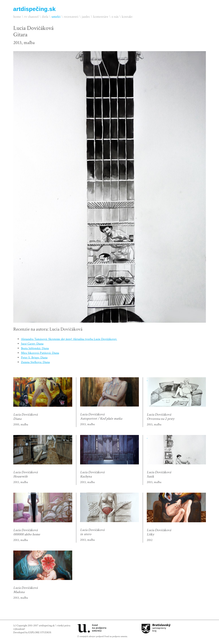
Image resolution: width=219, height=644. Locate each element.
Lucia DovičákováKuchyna (92, 474)
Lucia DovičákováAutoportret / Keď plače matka (101, 417)
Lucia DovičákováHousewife (25, 474)
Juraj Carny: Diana (32, 344)
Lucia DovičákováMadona (25, 590)
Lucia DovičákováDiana (25, 417)
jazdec (86, 17)
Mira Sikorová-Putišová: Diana (40, 353)
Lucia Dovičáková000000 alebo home (27, 532)
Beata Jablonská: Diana (35, 348)
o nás (115, 17)
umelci (56, 17)
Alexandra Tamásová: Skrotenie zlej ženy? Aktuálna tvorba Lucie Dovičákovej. (69, 339)
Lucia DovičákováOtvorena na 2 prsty (161, 417)
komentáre (101, 17)
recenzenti (71, 17)
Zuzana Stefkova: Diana (35, 362)
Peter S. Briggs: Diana (34, 358)
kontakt (127, 17)
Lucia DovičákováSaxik (159, 474)
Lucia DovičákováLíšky (159, 532)
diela (45, 17)
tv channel (31, 17)
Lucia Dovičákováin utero (92, 532)
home (17, 17)
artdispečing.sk (34, 9)
